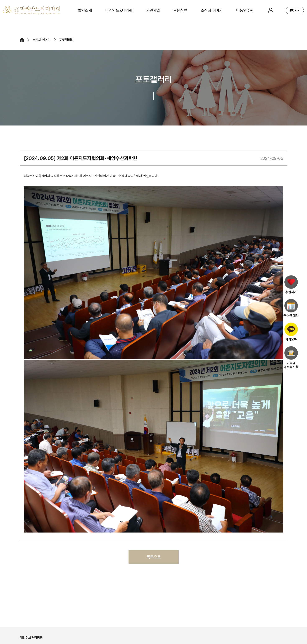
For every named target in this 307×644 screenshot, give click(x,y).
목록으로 (154, 557)
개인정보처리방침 (31, 638)
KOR (293, 10)
